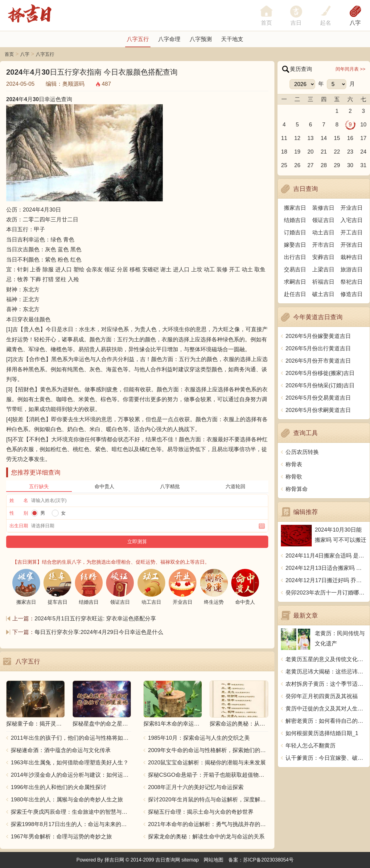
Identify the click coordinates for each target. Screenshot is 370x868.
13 (310, 138)
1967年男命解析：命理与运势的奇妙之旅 (61, 837)
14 (324, 138)
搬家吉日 (295, 208)
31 (364, 165)
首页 (9, 54)
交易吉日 (295, 269)
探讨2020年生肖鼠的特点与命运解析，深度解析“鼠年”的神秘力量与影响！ (208, 800)
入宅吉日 (351, 220)
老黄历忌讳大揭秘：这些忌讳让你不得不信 (326, 672)
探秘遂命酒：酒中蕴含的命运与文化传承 (61, 750)
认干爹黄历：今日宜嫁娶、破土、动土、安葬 (326, 758)
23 (350, 152)
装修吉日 (323, 208)
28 (324, 165)
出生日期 (19, 526)
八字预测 (201, 39)
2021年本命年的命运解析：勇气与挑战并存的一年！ (208, 824)
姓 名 (19, 500)
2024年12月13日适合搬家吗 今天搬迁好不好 (326, 568)
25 (284, 165)
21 (324, 152)
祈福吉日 (323, 282)
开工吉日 (351, 232)
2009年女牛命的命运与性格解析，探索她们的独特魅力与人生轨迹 (208, 750)
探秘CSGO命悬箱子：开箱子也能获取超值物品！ (208, 775)
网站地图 (214, 860)
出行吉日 (295, 257)
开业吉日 (351, 208)
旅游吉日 (351, 269)
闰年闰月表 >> (350, 69)
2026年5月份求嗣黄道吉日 (318, 410)
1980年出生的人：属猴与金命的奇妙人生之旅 (67, 800)
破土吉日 (323, 294)
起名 (326, 23)
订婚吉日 (295, 232)
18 (284, 152)
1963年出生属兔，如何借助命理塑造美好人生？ (70, 763)
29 (337, 165)
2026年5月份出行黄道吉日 (318, 348)
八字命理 (169, 39)
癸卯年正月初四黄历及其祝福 (322, 696)
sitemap (190, 860)
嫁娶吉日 (295, 245)
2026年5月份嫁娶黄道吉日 (318, 336)
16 (350, 138)
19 (297, 152)
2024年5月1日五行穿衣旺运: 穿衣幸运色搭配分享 (95, 619)
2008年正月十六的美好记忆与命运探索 (196, 787)
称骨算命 (297, 489)
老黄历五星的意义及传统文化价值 (326, 659)
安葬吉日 (323, 257)
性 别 (19, 513)
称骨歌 (294, 477)
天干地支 (232, 39)
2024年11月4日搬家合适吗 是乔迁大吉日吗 (326, 556)
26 (297, 165)
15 (337, 138)
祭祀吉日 (351, 282)
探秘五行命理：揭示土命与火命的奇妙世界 (201, 812)
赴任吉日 (295, 294)
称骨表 (294, 464)
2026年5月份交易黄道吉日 (318, 398)
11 (284, 138)
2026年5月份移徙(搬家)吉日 (320, 373)
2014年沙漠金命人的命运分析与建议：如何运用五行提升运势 (71, 775)
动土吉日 (323, 232)
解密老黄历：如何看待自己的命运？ (326, 721)
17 (364, 138)
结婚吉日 (295, 220)
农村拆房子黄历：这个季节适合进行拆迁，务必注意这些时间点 (326, 684)
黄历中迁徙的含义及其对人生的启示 (326, 709)
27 (310, 165)
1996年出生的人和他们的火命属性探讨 (59, 787)
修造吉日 (351, 294)
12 (297, 138)
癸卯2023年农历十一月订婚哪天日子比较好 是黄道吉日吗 (326, 593)
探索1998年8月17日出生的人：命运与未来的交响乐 (71, 824)
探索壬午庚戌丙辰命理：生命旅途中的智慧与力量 (71, 812)
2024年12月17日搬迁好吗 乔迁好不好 (326, 580)
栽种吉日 (351, 257)
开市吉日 (323, 245)
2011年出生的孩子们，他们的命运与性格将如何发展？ (71, 738)
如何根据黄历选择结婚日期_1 (322, 733)
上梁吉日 (323, 269)
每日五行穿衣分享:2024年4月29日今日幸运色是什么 (99, 632)
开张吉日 (351, 245)
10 (364, 125)
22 (337, 152)
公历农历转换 (302, 452)
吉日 (296, 23)
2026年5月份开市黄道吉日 (318, 361)
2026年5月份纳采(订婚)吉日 (320, 385)
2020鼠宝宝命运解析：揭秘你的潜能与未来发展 (207, 763)
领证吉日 (323, 220)
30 (350, 165)
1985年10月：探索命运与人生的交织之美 (199, 738)
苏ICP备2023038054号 (269, 860)
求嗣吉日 (295, 282)
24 (364, 152)
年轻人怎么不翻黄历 (310, 746)
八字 (355, 23)
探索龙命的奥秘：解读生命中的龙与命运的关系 (206, 837)
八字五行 (138, 39)
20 (310, 152)
